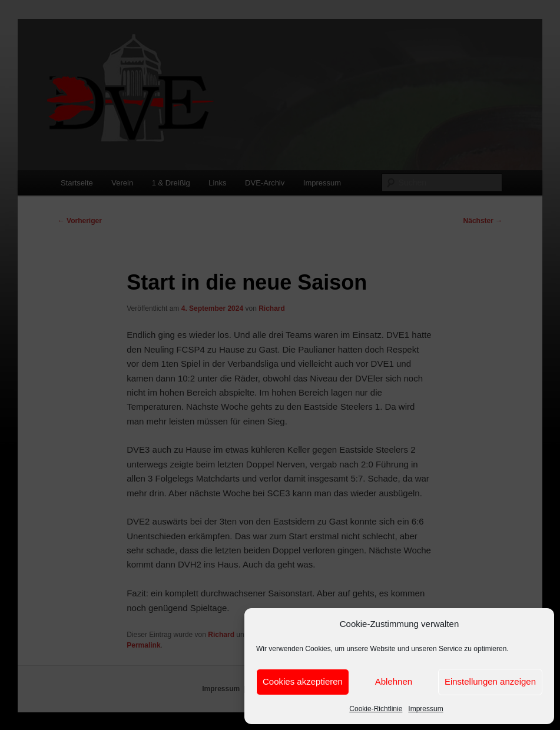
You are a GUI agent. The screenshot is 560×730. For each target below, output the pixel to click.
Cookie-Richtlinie (376, 709)
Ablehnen (394, 681)
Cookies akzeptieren (303, 681)
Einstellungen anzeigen (490, 681)
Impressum (425, 709)
